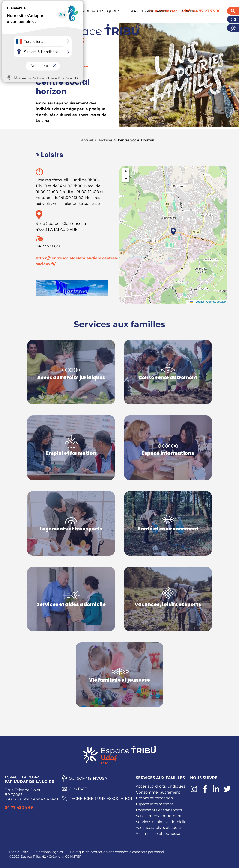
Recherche (233, 11)
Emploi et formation (154, 798)
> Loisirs (49, 155)
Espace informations (155, 804)
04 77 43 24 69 (19, 807)
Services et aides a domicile (161, 822)
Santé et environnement (159, 816)
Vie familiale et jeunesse (158, 834)
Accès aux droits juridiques (161, 786)
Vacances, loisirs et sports (159, 828)
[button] (173, 231)
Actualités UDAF (233, 28)
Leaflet (196, 302)
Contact (233, 19)
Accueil (87, 140)
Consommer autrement (158, 792)
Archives (105, 140)
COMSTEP (73, 856)
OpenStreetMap (216, 302)
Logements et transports (159, 810)
